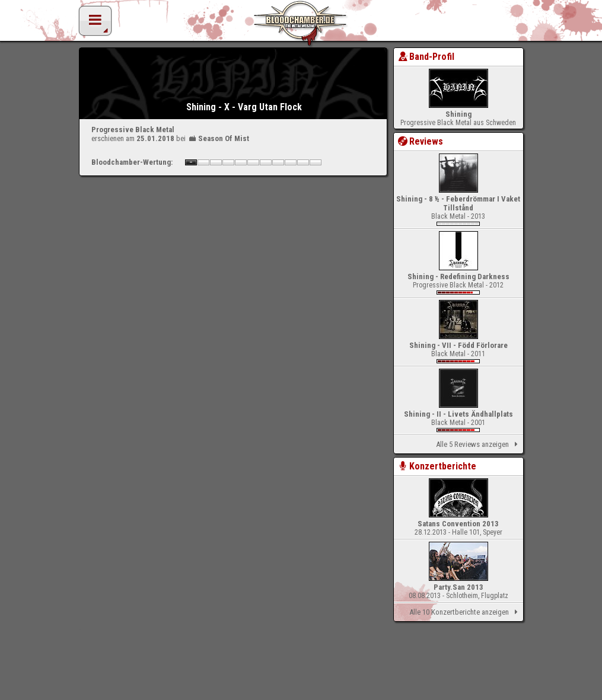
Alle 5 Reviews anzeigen (479, 445)
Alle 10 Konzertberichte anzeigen (465, 612)
